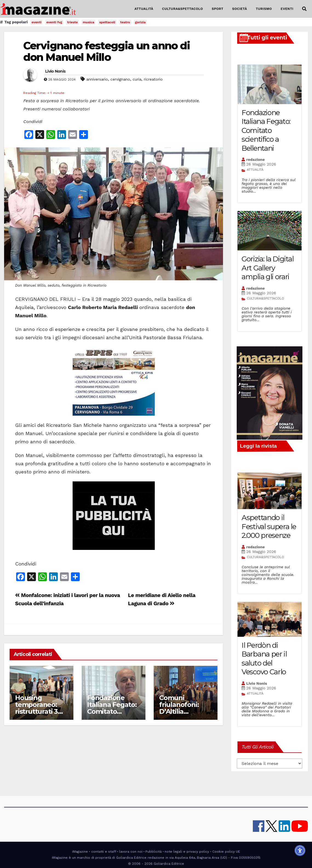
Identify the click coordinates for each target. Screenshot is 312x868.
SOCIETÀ (239, 9)
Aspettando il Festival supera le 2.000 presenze (269, 526)
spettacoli (107, 22)
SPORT (218, 9)
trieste (72, 22)
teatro (125, 22)
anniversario (97, 79)
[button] (304, 9)
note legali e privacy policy (187, 852)
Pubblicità (154, 852)
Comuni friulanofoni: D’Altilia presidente (179, 708)
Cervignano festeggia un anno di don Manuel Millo (107, 51)
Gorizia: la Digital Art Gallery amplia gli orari (267, 268)
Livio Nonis (55, 71)
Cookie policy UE (226, 852)
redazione (255, 159)
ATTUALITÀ (144, 9)
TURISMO (264, 9)
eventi (36, 22)
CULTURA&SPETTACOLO (183, 9)
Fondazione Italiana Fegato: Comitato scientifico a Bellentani (112, 711)
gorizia (140, 22)
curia (137, 79)
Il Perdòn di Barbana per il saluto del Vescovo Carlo (264, 659)
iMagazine (80, 852)
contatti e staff (104, 852)
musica (88, 22)
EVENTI (287, 9)
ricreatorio (153, 79)
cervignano (120, 79)
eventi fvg (54, 22)
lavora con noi (131, 852)
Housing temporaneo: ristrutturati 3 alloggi (36, 708)
